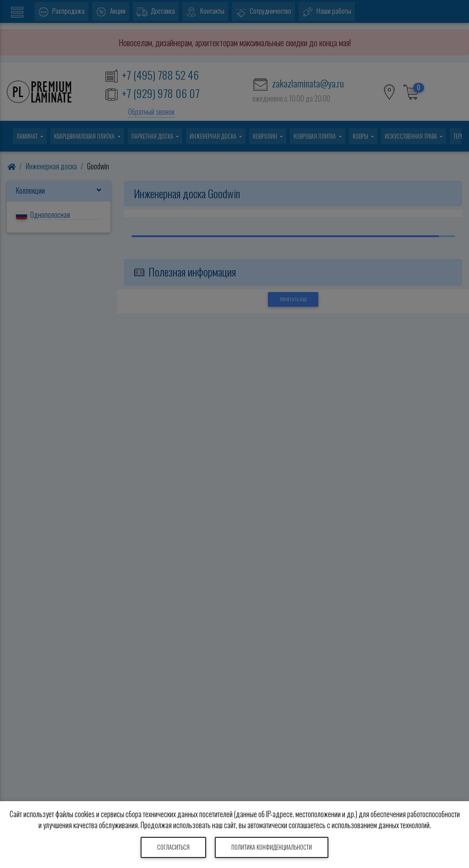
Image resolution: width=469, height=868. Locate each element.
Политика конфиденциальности (272, 847)
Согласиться (173, 847)
